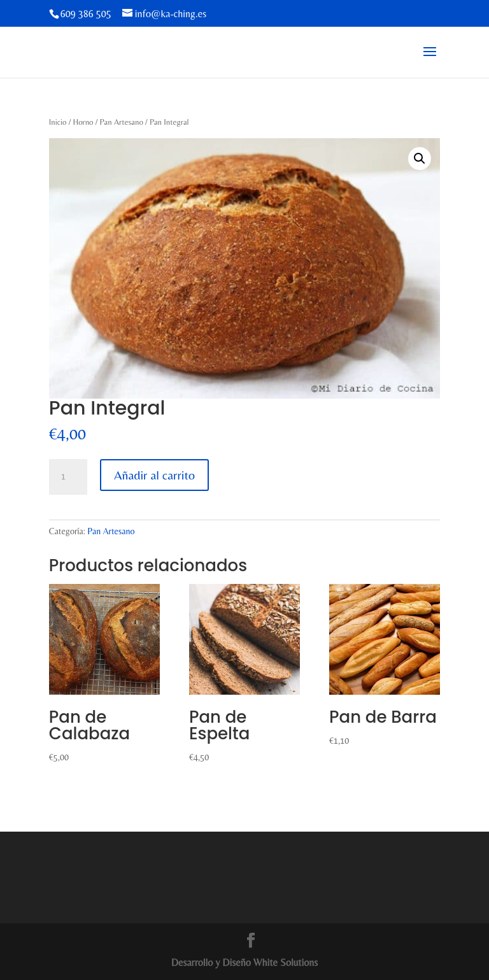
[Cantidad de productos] (68, 477)
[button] (420, 159)
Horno (83, 122)
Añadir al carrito (154, 475)
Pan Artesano (122, 122)
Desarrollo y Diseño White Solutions (245, 962)
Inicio (58, 122)
